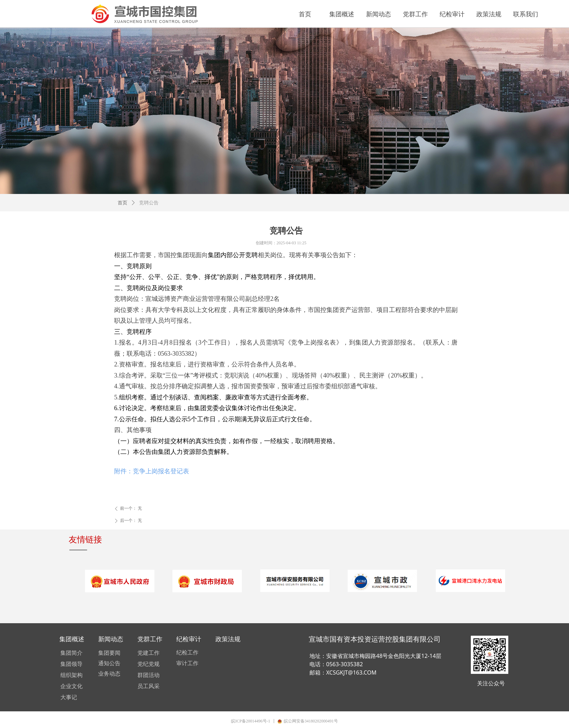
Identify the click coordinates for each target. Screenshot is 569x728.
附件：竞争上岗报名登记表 (152, 471)
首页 (122, 203)
